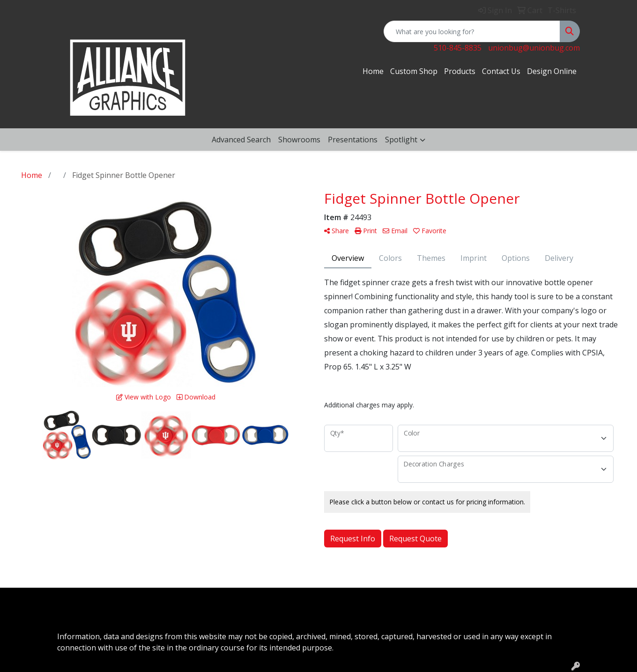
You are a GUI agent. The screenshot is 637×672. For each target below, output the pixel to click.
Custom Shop (414, 71)
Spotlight (401, 140)
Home (373, 71)
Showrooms (299, 140)
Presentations (353, 140)
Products (460, 71)
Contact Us (501, 71)
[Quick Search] (472, 31)
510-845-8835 (458, 48)
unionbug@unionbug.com (534, 48)
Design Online (552, 71)
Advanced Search (241, 140)
